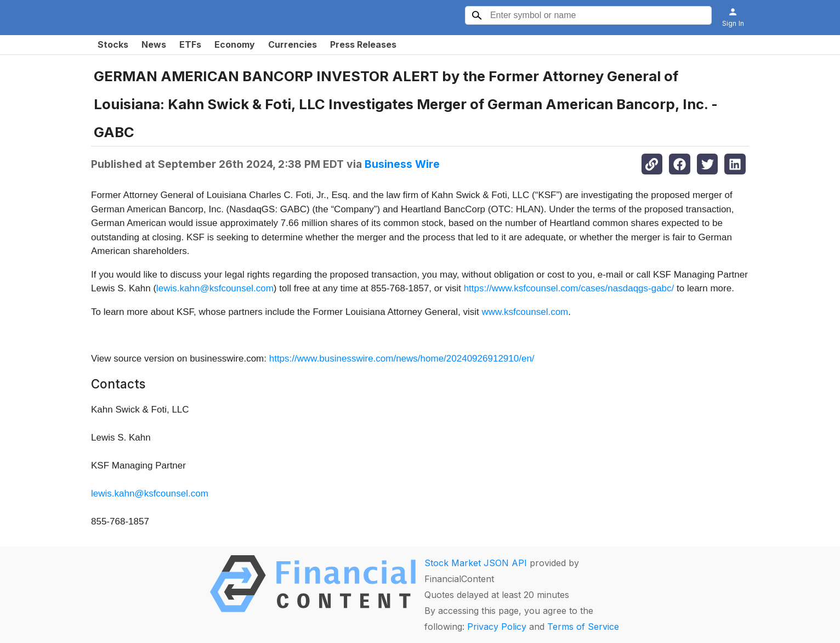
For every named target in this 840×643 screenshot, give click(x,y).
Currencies (293, 44)
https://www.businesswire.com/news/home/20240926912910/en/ (402, 359)
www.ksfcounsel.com (525, 312)
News (154, 44)
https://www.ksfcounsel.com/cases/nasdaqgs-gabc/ (569, 288)
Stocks (113, 44)
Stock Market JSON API (476, 563)
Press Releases (363, 44)
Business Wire (402, 164)
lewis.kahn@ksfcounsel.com (215, 288)
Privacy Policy (497, 627)
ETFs (190, 44)
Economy (235, 44)
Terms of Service (583, 627)
